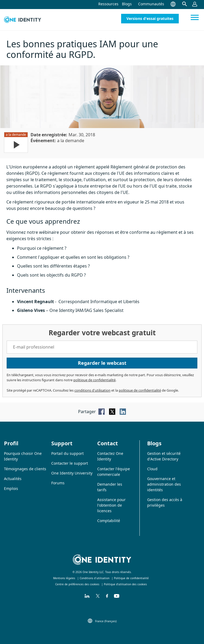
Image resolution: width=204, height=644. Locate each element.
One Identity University (72, 473)
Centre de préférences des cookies (77, 584)
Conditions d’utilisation (94, 578)
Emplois (11, 488)
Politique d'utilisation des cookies (125, 584)
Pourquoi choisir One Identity (23, 456)
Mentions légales (64, 578)
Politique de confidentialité (131, 578)
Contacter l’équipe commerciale (114, 472)
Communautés (151, 4)
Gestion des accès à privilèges (165, 502)
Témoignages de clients (25, 469)
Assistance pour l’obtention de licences (111, 505)
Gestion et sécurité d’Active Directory (164, 456)
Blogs (127, 4)
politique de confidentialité (94, 380)
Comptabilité (109, 521)
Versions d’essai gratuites (150, 18)
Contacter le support (70, 463)
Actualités (13, 479)
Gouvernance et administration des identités (164, 484)
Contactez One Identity (110, 456)
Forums (58, 483)
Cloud (152, 469)
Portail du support (67, 453)
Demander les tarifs (110, 487)
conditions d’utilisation (92, 390)
